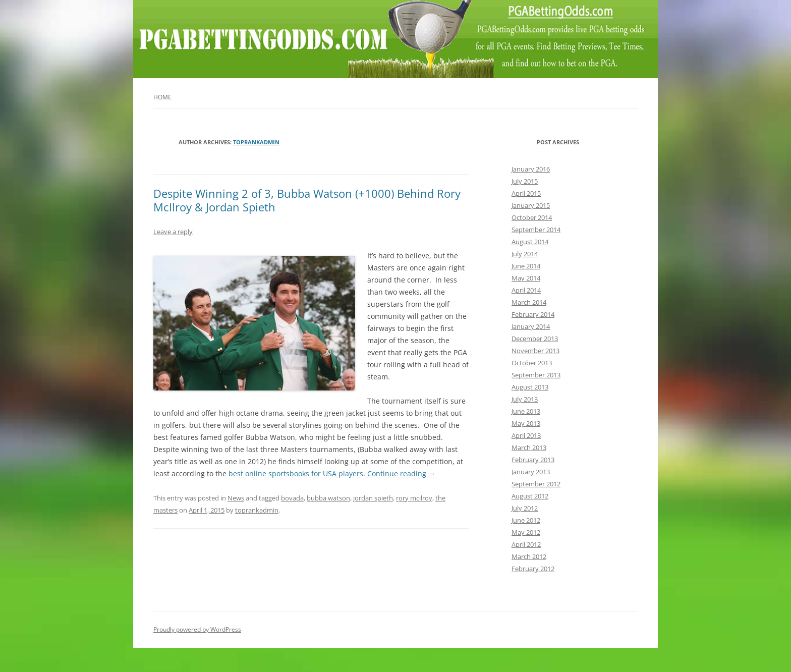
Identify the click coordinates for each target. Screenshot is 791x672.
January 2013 (531, 472)
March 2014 (529, 302)
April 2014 (526, 290)
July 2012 (525, 508)
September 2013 (536, 375)
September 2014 (536, 230)
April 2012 (526, 544)
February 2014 (533, 314)
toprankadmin (256, 142)
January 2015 (531, 205)
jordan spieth (373, 498)
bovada (292, 498)
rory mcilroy (414, 498)
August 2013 (530, 387)
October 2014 (532, 217)
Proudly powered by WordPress (197, 629)
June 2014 (526, 266)
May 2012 (526, 532)
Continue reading (401, 473)
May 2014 (526, 278)
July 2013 (525, 399)
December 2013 (535, 339)
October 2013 (532, 363)
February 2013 (533, 460)
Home (162, 97)
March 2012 (529, 556)
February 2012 (533, 569)
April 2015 (526, 193)
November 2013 (535, 351)
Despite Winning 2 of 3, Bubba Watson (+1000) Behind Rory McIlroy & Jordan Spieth (307, 200)
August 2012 (530, 496)
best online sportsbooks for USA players (296, 473)
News (236, 498)
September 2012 (536, 484)
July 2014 (525, 254)
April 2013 (526, 435)
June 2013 (526, 411)
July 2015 (525, 181)
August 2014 (530, 242)
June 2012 (526, 520)
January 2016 (531, 169)
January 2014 (531, 326)
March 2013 (529, 447)
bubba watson (328, 498)
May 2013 (526, 423)
